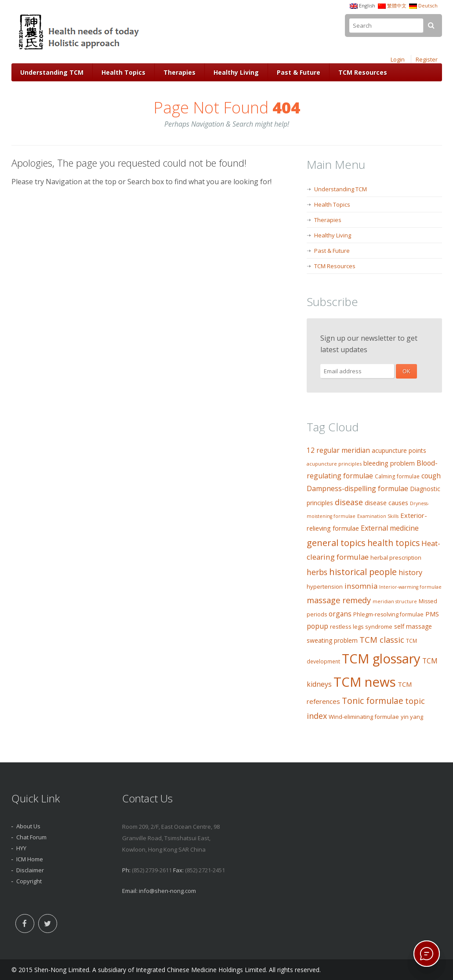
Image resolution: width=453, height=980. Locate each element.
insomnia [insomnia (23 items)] (361, 586)
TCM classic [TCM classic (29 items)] (382, 639)
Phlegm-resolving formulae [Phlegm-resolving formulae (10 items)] (388, 614)
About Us (28, 826)
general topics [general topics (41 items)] (336, 543)
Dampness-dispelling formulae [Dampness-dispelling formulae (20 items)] (357, 488)
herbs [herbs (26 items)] (317, 572)
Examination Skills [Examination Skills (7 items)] (378, 516)
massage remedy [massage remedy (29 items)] (339, 600)
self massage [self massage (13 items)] (413, 626)
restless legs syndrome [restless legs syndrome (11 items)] (361, 627)
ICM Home (30, 859)
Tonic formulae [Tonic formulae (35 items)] (373, 701)
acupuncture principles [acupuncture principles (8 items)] (334, 464)
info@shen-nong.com (167, 891)
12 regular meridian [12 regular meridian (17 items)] (338, 450)
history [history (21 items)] (410, 572)
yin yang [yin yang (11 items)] (412, 717)
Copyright (29, 881)
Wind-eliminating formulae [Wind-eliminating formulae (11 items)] (364, 717)
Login (398, 59)
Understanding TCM (52, 72)
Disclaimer (30, 870)
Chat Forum (31, 837)
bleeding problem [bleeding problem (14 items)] (389, 463)
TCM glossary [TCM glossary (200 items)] (381, 659)
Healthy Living (236, 72)
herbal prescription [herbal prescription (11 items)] (396, 557)
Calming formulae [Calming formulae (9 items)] (397, 476)
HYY (21, 848)
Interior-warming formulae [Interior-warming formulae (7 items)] (410, 587)
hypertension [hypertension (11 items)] (325, 587)
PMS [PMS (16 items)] (432, 614)
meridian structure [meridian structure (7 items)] (395, 601)
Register (427, 59)
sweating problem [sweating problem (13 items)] (332, 640)
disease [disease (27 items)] (349, 502)
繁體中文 (397, 5)
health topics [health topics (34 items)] (393, 543)
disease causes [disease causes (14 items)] (386, 503)
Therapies (179, 72)
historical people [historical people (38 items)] (363, 572)
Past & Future (299, 72)
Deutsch (428, 5)
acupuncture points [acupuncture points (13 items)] (399, 450)
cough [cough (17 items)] (431, 476)
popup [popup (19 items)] (317, 626)
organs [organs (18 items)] (340, 614)
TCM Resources (363, 72)
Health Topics (123, 72)
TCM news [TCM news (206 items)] (365, 682)
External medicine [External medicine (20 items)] (390, 528)
